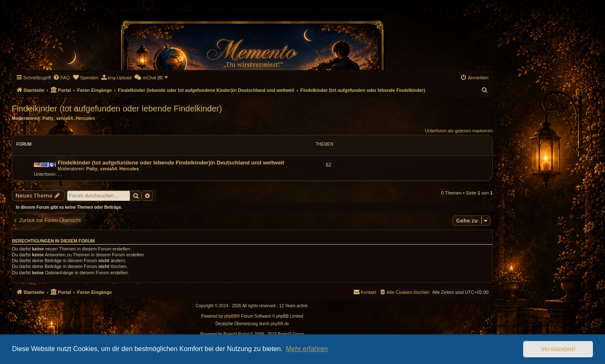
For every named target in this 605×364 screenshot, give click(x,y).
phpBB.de (280, 324)
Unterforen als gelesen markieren (459, 131)
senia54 (64, 118)
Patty (48, 118)
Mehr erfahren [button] (307, 349)
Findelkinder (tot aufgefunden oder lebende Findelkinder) (117, 109)
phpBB (230, 316)
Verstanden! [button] (558, 349)
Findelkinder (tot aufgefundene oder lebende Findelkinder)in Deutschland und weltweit (171, 163)
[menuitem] (61, 78)
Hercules (85, 118)
